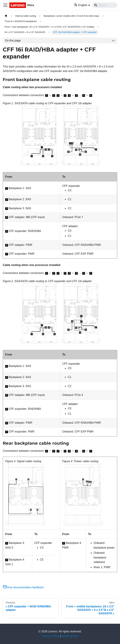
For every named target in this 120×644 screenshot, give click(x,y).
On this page (13, 41)
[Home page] (6, 16)
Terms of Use (70, 636)
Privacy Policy (51, 636)
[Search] (105, 5)
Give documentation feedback (23, 587)
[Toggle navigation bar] (5, 5)
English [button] (81, 5)
